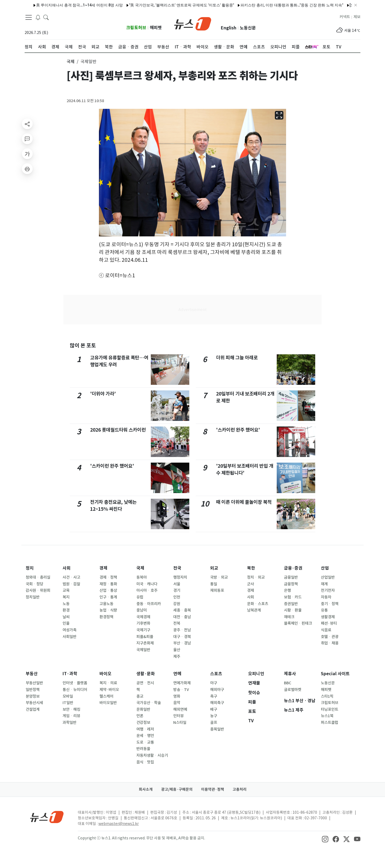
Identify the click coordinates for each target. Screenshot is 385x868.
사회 (67, 568)
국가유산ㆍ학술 (149, 703)
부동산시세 (34, 703)
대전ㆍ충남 (182, 617)
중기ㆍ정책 (330, 604)
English (229, 28)
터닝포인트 (330, 709)
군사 (251, 584)
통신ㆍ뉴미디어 (75, 690)
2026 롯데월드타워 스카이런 (118, 430)
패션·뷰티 (329, 623)
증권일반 (291, 604)
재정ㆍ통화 (108, 584)
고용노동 (106, 604)
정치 (30, 568)
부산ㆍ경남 (182, 643)
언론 (140, 716)
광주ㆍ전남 (182, 630)
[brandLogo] (193, 23)
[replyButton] (27, 139)
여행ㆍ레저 (145, 729)
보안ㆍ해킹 (71, 709)
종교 (140, 696)
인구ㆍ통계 (108, 597)
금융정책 (291, 584)
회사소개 (146, 789)
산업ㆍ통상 (108, 590)
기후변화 (143, 623)
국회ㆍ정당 (34, 584)
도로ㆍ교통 (145, 742)
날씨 (66, 617)
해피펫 (156, 28)
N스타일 (180, 723)
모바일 (68, 696)
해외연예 (180, 709)
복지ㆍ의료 (108, 683)
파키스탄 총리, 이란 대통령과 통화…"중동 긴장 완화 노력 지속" (267, 5)
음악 (177, 703)
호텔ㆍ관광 (330, 637)
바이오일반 (108, 703)
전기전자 (328, 590)
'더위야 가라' (103, 394)
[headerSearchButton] (46, 17)
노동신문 (248, 28)
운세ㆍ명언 (145, 736)
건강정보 (143, 723)
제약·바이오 (109, 690)
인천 (177, 597)
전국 (177, 568)
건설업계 (33, 709)
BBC (288, 683)
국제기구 (143, 630)
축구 (214, 696)
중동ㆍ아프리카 (149, 604)
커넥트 (345, 17)
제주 (177, 656)
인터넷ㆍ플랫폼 (75, 683)
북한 (251, 568)
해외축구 (217, 703)
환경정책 (106, 617)
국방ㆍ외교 (219, 577)
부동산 (32, 674)
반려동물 (143, 749)
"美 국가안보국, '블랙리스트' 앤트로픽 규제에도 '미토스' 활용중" (157, 5)
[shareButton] (27, 124)
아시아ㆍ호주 (147, 590)
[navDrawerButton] (29, 17)
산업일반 (328, 577)
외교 (214, 568)
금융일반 (291, 577)
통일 (214, 584)
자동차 (326, 597)
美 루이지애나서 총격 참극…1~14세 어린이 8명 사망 (55, 5)
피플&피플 (145, 637)
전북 (177, 623)
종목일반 (217, 729)
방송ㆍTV (181, 690)
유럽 (140, 597)
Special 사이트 (335, 674)
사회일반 (70, 637)
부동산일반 (34, 683)
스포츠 (216, 674)
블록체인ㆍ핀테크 (298, 623)
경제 (103, 568)
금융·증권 (293, 568)
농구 (214, 716)
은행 (287, 590)
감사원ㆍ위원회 (38, 590)
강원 (177, 604)
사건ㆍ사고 (71, 577)
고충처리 (240, 789)
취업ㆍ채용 (330, 643)
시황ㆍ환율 (293, 610)
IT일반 (68, 703)
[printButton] (27, 169)
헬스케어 (106, 696)
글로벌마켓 (293, 690)
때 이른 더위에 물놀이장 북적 (244, 502)
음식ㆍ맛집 (145, 762)
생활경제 (328, 617)
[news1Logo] (47, 817)
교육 (66, 590)
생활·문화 (146, 674)
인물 (66, 623)
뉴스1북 (327, 716)
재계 (324, 584)
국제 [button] (71, 62)
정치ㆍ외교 (256, 577)
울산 (177, 650)
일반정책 (33, 690)
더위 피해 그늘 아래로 (237, 358)
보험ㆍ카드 (293, 597)
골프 (214, 723)
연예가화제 (182, 683)
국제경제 (143, 617)
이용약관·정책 (213, 789)
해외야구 (217, 690)
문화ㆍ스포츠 (258, 604)
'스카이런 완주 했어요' (112, 466)
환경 (66, 610)
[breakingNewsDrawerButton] (38, 17)
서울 (177, 584)
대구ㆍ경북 (182, 637)
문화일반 (143, 709)
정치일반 (33, 597)
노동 (66, 604)
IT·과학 (70, 674)
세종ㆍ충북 (182, 610)
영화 (177, 696)
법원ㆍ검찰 (71, 584)
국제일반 (143, 650)
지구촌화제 (145, 643)
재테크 (289, 617)
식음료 (326, 630)
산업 (325, 568)
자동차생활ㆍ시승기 (152, 755)
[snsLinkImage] (325, 839)
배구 (214, 709)
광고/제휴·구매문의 (177, 789)
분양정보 (33, 696)
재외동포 (217, 590)
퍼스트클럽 (330, 723)
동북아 (142, 577)
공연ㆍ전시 (145, 683)
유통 (324, 610)
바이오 (105, 674)
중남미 (142, 610)
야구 (214, 683)
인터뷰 (178, 716)
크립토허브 (136, 28)
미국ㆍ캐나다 (147, 584)
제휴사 (290, 674)
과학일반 (70, 723)
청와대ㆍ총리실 (38, 577)
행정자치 (180, 577)
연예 (177, 674)
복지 (66, 597)
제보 (357, 17)
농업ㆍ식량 (108, 610)
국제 (140, 568)
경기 (177, 590)
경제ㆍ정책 (108, 577)
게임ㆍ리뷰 (71, 716)
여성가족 (70, 630)
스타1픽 (327, 696)
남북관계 (254, 610)
